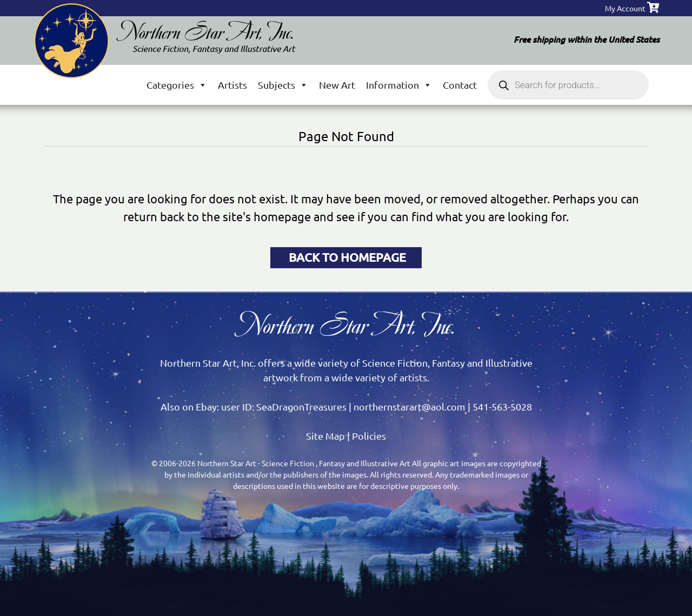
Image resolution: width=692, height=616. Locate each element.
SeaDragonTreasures (301, 406)
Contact (460, 85)
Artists (232, 85)
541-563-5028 (502, 406)
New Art (337, 85)
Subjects (283, 85)
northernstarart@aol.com (410, 406)
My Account (625, 8)
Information (399, 85)
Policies (369, 436)
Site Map (325, 436)
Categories (177, 85)
